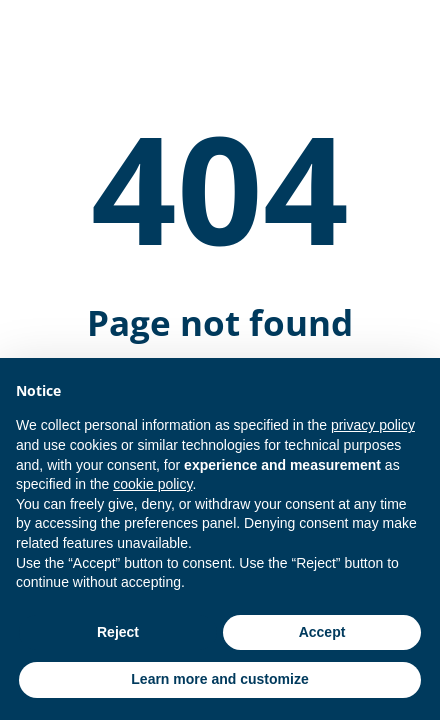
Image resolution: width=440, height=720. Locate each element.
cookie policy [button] (152, 484)
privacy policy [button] (373, 425)
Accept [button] (322, 632)
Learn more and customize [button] (219, 679)
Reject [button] (118, 632)
